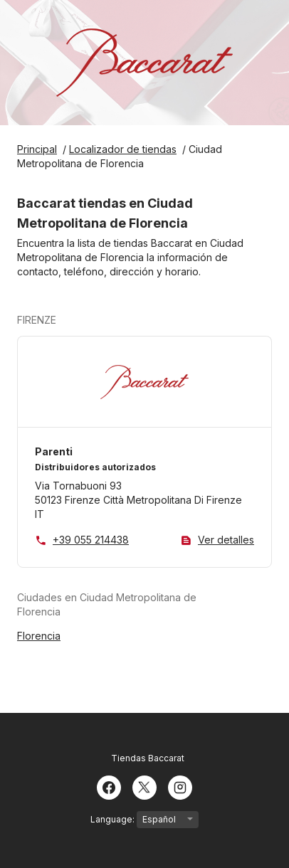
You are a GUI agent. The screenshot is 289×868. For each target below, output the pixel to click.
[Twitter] (144, 786)
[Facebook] (109, 786)
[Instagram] (180, 786)
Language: (144, 820)
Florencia (39, 636)
